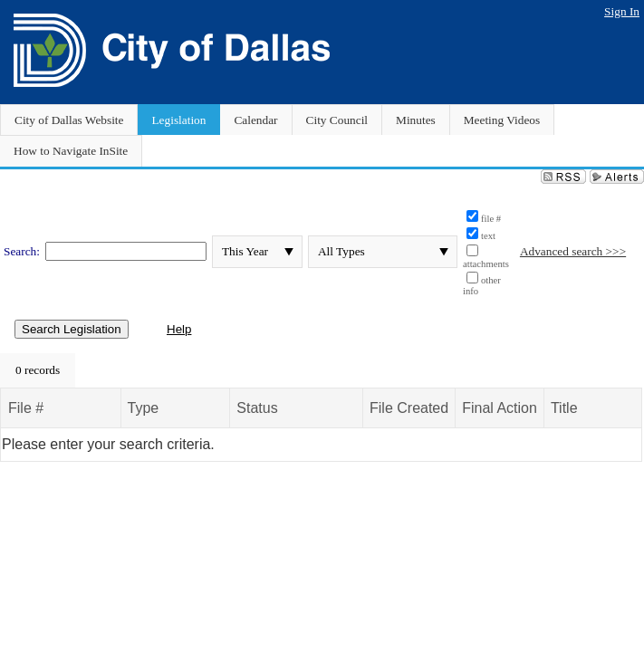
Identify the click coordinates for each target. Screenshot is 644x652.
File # (26, 408)
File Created (409, 408)
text (488, 236)
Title (564, 408)
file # (491, 219)
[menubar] (38, 370)
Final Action (500, 408)
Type (144, 408)
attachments (486, 264)
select (289, 252)
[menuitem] (38, 370)
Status (257, 408)
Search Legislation (72, 329)
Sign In (622, 11)
